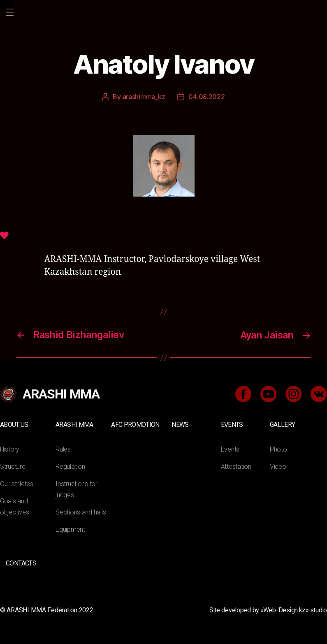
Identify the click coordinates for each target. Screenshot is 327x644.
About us (14, 424)
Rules (63, 448)
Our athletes (17, 483)
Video (278, 465)
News (180, 424)
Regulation (70, 465)
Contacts (21, 562)
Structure (13, 465)
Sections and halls (81, 511)
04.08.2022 (206, 97)
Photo (278, 448)
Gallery (282, 424)
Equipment (70, 528)
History (10, 448)
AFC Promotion (135, 424)
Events (232, 424)
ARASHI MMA (74, 424)
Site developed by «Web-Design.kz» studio (267, 609)
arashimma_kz (144, 97)
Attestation (236, 465)
